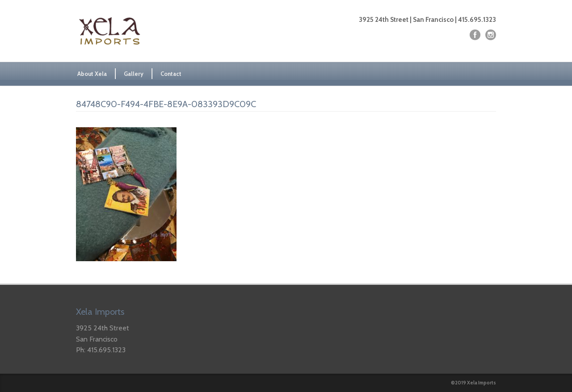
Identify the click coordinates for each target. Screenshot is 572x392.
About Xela (92, 74)
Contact (171, 74)
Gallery (134, 74)
